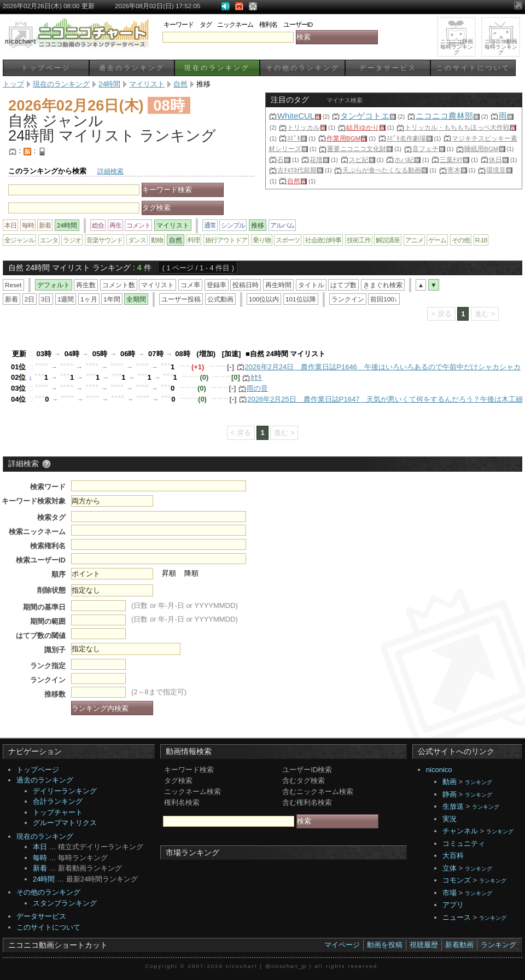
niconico (439, 770)
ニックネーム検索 (192, 791)
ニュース (457, 917)
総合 (98, 225)
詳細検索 (110, 171)
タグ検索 (178, 781)
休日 (495, 160)
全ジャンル (19, 240)
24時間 (44, 879)
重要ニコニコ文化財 (357, 149)
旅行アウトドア (226, 240)
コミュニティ (464, 843)
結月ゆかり (363, 127)
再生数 (86, 285)
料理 (194, 240)
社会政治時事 (323, 240)
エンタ (49, 240)
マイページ (342, 945)
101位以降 (301, 299)
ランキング (479, 782)
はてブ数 (343, 285)
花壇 (316, 160)
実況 (450, 819)
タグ (206, 24)
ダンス (137, 240)
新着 (45, 225)
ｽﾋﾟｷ (294, 138)
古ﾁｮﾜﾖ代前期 (297, 170)
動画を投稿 (385, 945)
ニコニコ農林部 (444, 116)
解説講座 (388, 240)
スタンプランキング (65, 903)
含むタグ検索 (304, 781)
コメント (138, 225)
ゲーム (437, 240)
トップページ (46, 68)
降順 (191, 573)
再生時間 (278, 285)
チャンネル (460, 831)
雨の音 (257, 388)
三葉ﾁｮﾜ (451, 160)
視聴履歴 (424, 945)
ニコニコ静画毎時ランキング (457, 47)
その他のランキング (303, 68)
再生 (115, 225)
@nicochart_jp (286, 966)
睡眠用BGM (482, 149)
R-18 (481, 240)
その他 (461, 240)
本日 (10, 225)
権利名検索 (182, 802)
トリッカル (304, 127)
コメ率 (190, 285)
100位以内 (264, 299)
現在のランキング (217, 68)
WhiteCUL (296, 116)
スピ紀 (359, 160)
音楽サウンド (104, 240)
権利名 (268, 24)
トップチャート (58, 812)
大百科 (453, 856)
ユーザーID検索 (307, 770)
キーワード (179, 24)
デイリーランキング (65, 791)
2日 (30, 299)
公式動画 (220, 299)
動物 (157, 240)
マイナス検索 (345, 100)
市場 (450, 893)
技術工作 (359, 240)
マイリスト (157, 285)
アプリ (453, 905)
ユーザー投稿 (181, 299)
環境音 (496, 170)
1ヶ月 (89, 299)
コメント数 (119, 285)
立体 (450, 868)
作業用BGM (344, 138)
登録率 (217, 285)
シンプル (233, 225)
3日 (46, 299)
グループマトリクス (65, 823)
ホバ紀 (404, 160)
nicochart (242, 966)
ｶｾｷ (256, 377)
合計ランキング (58, 801)
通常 (210, 225)
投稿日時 (246, 285)
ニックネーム (235, 24)
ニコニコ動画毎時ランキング (501, 47)
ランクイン (348, 299)
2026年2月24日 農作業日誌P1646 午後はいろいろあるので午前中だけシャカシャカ (383, 367)
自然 (294, 181)
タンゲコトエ (365, 116)
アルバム (282, 225)
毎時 (28, 225)
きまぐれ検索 (383, 285)
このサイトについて (473, 68)
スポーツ (288, 240)
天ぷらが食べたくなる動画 (382, 170)
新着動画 (459, 945)
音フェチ (425, 149)
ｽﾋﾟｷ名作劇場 (406, 138)
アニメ (414, 240)
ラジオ (72, 240)
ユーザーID (298, 24)
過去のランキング (132, 68)
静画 (450, 794)
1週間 (66, 299)
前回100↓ (384, 299)
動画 (450, 782)
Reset (13, 285)
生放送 (453, 806)
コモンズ (457, 880)
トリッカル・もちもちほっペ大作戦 (457, 127)
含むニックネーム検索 (318, 791)
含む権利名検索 (307, 802)
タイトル (311, 285)
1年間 (112, 299)
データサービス (388, 68)
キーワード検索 (189, 770)
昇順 (169, 573)
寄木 (454, 170)
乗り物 (262, 240)
